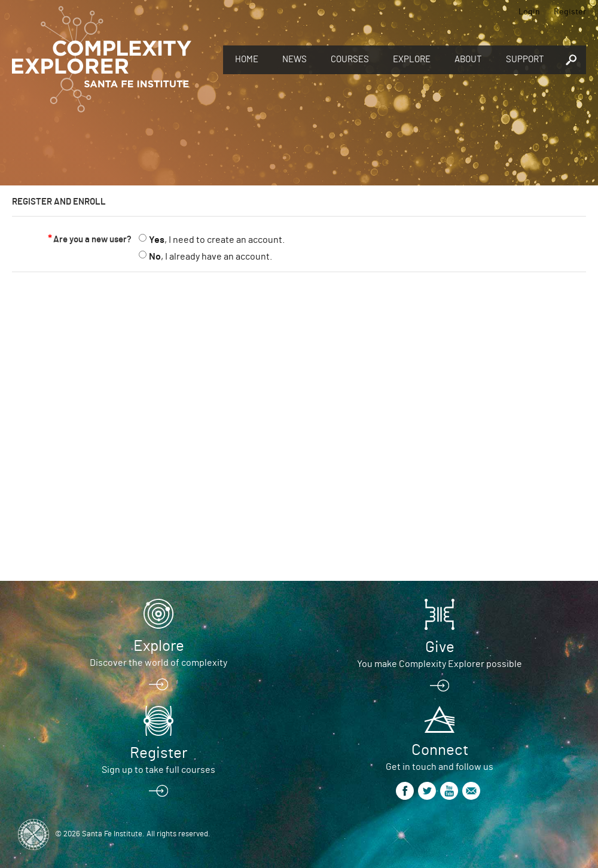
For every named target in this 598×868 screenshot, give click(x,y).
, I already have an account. (210, 257)
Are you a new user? (92, 240)
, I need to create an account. (217, 240)
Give (440, 647)
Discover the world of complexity (158, 663)
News (295, 60)
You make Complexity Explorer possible (440, 664)
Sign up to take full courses (158, 770)
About (468, 60)
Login (529, 12)
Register (570, 12)
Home (247, 60)
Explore (412, 60)
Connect (440, 750)
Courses (350, 60)
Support (525, 60)
